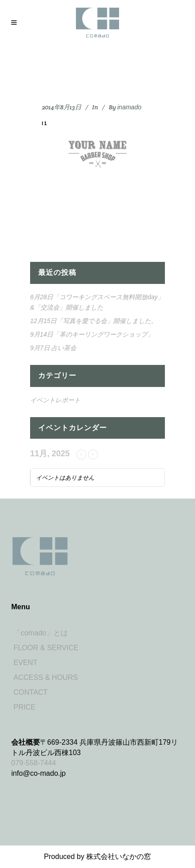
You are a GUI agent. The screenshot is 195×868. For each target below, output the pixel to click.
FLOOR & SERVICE (46, 648)
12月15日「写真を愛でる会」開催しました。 (94, 321)
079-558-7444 (34, 763)
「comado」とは (41, 633)
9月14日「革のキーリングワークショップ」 (92, 334)
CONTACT (31, 692)
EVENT (25, 663)
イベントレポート (55, 400)
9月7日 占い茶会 (53, 348)
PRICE (24, 707)
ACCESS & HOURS (46, 677)
